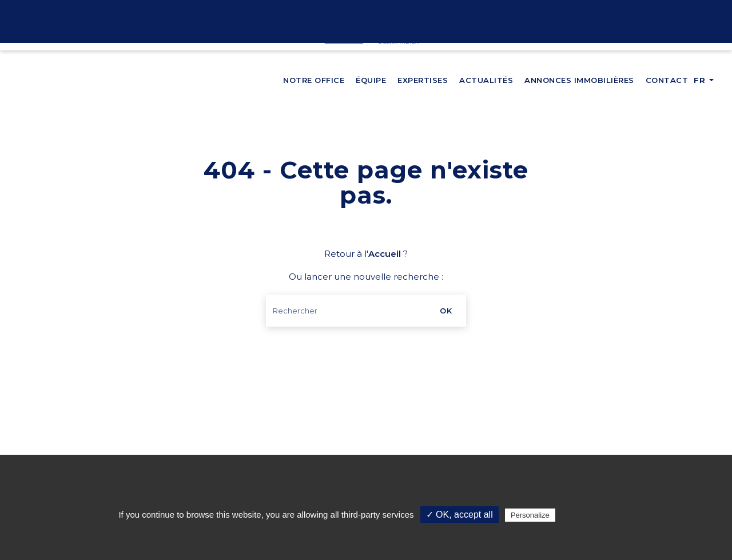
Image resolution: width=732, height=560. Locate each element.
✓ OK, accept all (460, 515)
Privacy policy (586, 515)
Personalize (530, 515)
